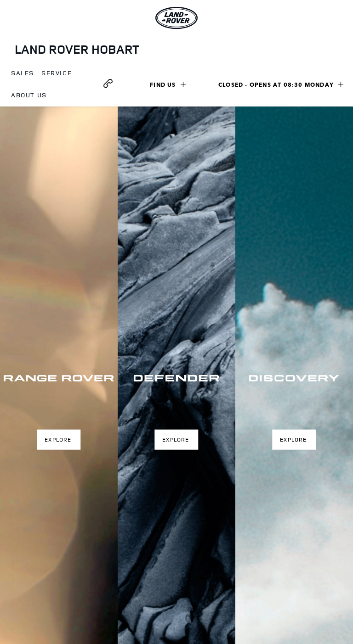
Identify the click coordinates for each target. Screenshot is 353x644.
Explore (58, 439)
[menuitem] (23, 73)
